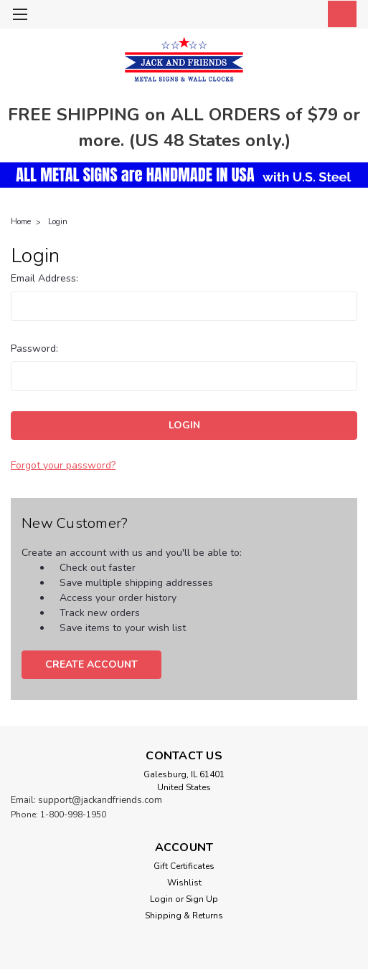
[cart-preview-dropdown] (339, 14)
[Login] (307, 16)
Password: (34, 349)
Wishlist (184, 883)
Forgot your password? (63, 465)
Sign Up (202, 899)
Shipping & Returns (184, 916)
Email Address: (44, 278)
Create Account (91, 664)
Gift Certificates (184, 866)
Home (21, 222)
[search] (275, 16)
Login (58, 222)
